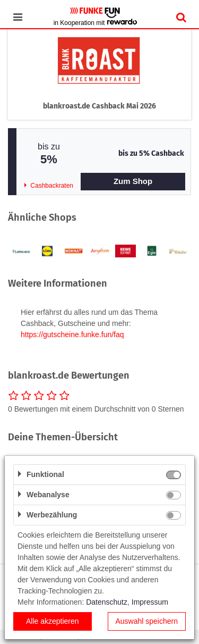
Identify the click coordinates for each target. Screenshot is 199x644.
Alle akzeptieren (53, 621)
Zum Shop (133, 181)
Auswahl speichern (146, 621)
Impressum (150, 602)
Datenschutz (107, 602)
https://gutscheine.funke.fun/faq (72, 334)
